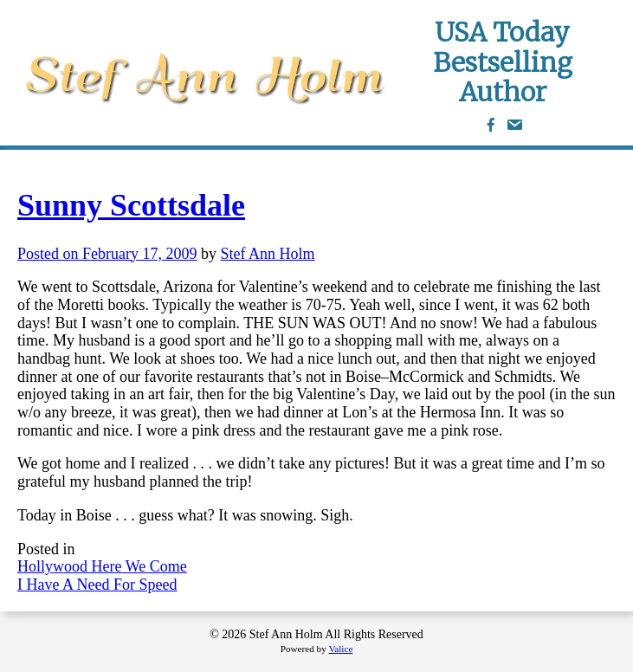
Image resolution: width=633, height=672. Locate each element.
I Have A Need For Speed (97, 585)
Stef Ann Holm (268, 254)
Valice (340, 649)
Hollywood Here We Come (102, 566)
